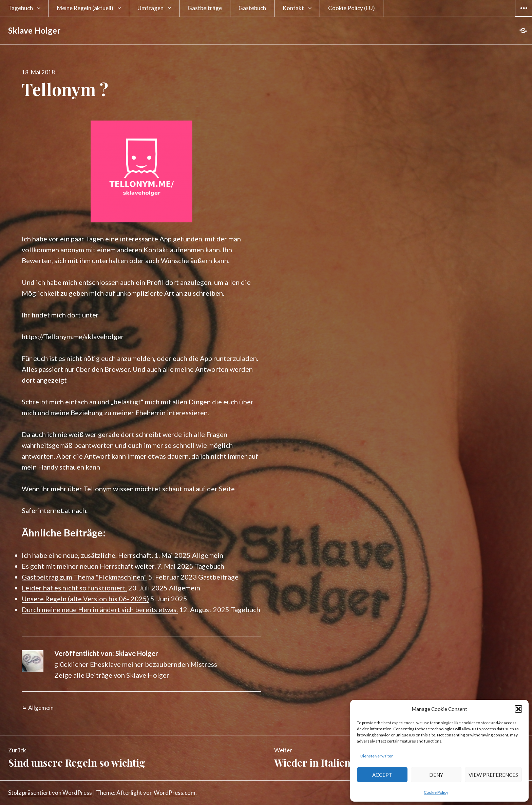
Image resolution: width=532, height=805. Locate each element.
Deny (436, 775)
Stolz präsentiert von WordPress (50, 793)
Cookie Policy (436, 792)
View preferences (493, 775)
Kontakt (293, 8)
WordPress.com (175, 793)
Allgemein (41, 708)
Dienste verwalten (377, 756)
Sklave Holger (34, 30)
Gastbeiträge (205, 8)
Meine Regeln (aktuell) (85, 8)
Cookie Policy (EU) (351, 8)
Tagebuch (21, 8)
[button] (518, 709)
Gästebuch (252, 8)
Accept (382, 775)
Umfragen (150, 8)
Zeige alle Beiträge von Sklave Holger (112, 675)
